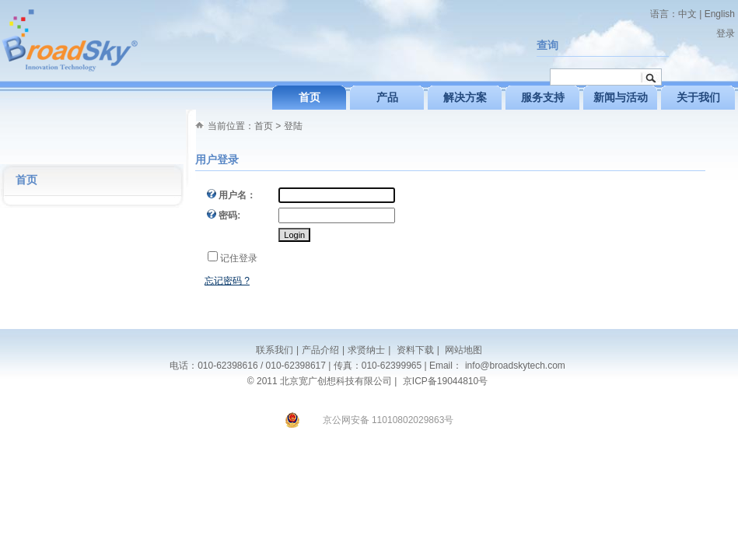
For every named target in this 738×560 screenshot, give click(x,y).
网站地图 (462, 350)
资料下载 (413, 350)
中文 (687, 14)
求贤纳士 (366, 350)
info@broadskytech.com (515, 366)
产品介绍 (320, 350)
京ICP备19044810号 (445, 381)
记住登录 (239, 258)
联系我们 (275, 350)
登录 (726, 33)
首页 (264, 126)
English (720, 14)
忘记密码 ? (227, 281)
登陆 (293, 126)
